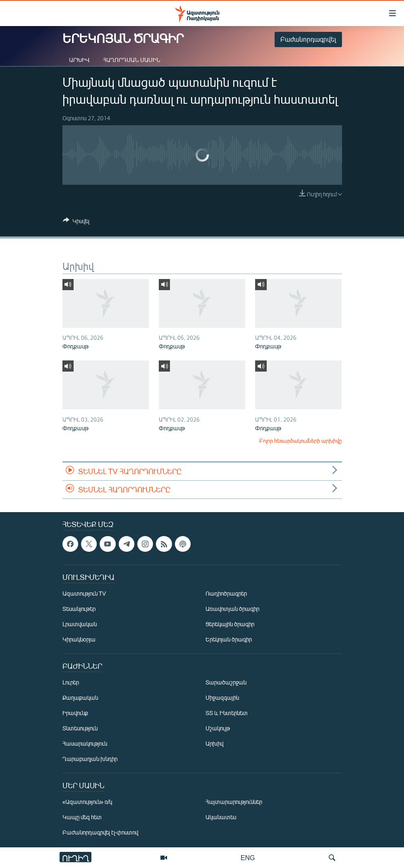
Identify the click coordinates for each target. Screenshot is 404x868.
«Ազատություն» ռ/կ (87, 802)
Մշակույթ (218, 728)
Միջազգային (222, 698)
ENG (248, 857)
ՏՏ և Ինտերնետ (227, 713)
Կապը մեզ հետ (82, 817)
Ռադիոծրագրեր (226, 594)
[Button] (76, 222)
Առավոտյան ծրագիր (232, 609)
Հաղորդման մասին (132, 60)
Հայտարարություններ (234, 802)
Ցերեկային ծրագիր (230, 624)
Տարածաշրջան (226, 683)
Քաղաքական (80, 698)
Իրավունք (75, 713)
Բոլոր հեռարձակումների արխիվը (301, 441)
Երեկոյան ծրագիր (229, 640)
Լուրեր (71, 683)
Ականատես (221, 817)
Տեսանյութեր (79, 609)
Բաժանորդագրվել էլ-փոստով (100, 833)
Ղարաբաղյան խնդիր (90, 759)
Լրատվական (80, 624)
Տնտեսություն (80, 728)
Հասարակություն (85, 744)
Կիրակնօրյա (79, 640)
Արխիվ (79, 60)
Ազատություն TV (84, 594)
